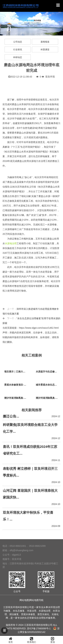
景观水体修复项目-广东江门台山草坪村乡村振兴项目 (17, 385)
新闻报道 (45, 42)
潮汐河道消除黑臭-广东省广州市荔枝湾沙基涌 (17, 398)
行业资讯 (18, 50)
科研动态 (18, 57)
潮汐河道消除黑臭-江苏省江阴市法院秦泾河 (48, 398)
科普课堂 (45, 50)
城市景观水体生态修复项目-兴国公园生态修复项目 (48, 385)
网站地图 (24, 600)
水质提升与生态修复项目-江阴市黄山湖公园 (48, 372)
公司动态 (18, 42)
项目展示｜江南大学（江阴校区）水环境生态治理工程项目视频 (17, 372)
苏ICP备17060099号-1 (39, 628)
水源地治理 (11, 243)
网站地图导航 (36, 600)
